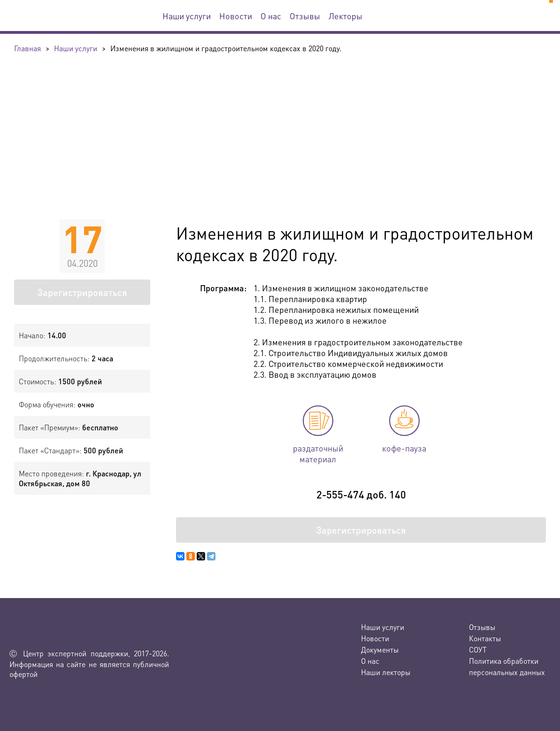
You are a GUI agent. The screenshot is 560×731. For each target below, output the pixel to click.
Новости (236, 16)
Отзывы (305, 16)
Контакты (485, 638)
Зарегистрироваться (82, 292)
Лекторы (345, 16)
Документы (380, 649)
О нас (271, 16)
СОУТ (478, 649)
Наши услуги (187, 16)
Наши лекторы (386, 672)
